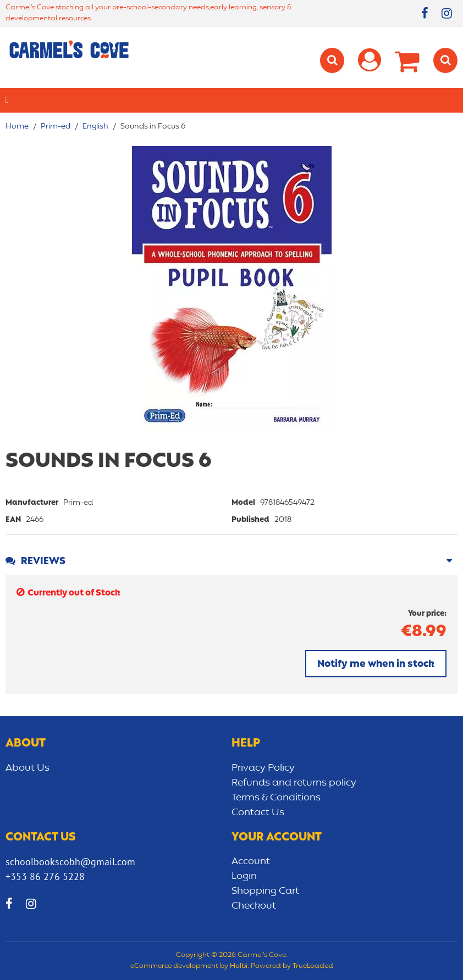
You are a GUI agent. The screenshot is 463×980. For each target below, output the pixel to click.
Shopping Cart (265, 891)
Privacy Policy (263, 768)
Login (244, 876)
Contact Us (258, 812)
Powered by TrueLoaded (292, 966)
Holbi (239, 966)
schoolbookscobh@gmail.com (70, 862)
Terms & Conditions (276, 798)
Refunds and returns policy (294, 783)
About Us (27, 768)
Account (251, 861)
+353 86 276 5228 (45, 876)
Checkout (254, 906)
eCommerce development (174, 966)
